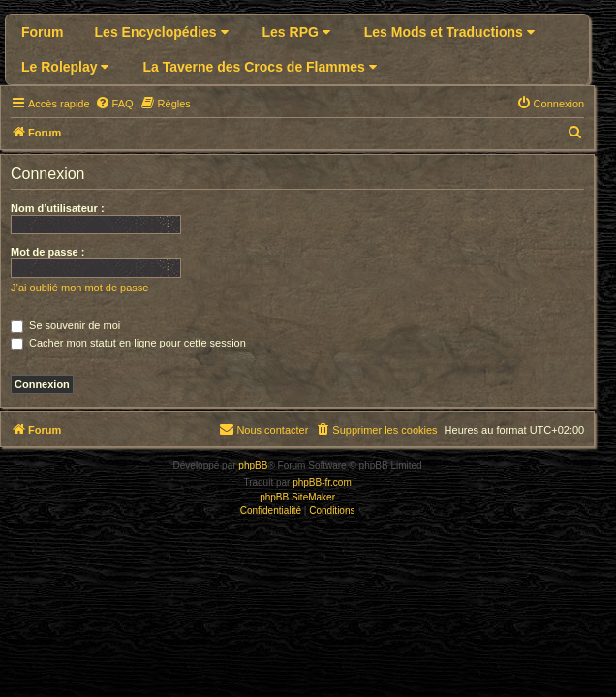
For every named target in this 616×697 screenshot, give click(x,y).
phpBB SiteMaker (297, 497)
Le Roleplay (65, 67)
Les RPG (296, 32)
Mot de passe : (47, 252)
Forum (43, 32)
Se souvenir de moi (65, 325)
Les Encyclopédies (162, 32)
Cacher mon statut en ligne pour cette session (128, 343)
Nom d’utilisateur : (58, 208)
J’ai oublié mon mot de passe (79, 288)
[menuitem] (114, 104)
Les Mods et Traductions (449, 32)
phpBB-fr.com (322, 483)
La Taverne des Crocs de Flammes (259, 67)
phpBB (253, 465)
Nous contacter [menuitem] (263, 429)
